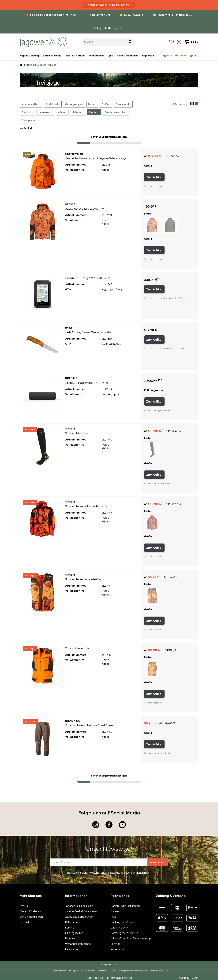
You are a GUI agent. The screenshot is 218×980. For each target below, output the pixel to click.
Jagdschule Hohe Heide (79, 906)
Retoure (70, 939)
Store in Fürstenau (30, 912)
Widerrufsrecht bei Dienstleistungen (132, 939)
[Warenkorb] (191, 42)
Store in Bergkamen (31, 917)
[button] (179, 42)
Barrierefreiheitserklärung (125, 906)
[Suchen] (104, 42)
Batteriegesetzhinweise (124, 933)
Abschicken (158, 863)
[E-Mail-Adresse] (99, 863)
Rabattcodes (73, 923)
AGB (113, 917)
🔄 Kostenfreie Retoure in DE (173, 15)
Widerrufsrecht (119, 928)
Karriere (70, 928)
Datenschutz (118, 912)
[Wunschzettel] (171, 42)
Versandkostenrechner (78, 944)
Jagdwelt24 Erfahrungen (80, 917)
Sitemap (116, 944)
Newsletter (72, 950)
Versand (128, 978)
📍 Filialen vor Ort (98, 15)
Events (24, 906)
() (175, 298)
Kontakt (24, 923)
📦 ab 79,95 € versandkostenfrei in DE (51, 15)
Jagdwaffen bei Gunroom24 (81, 912)
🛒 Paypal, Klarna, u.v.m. (109, 28)
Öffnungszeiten (74, 933)
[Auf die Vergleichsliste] (50, 155)
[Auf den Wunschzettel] (57, 155)
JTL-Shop (194, 978)
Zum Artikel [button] (154, 177)
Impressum (117, 950)
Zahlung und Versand (123, 923)
